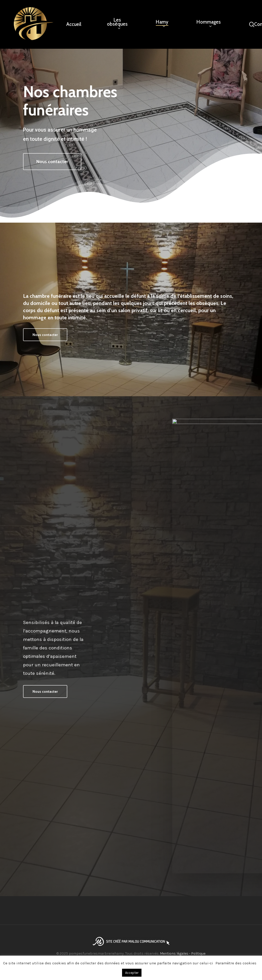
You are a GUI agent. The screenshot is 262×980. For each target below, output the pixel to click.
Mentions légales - (176, 953)
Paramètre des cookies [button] (236, 963)
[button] (52, 162)
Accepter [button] (132, 973)
